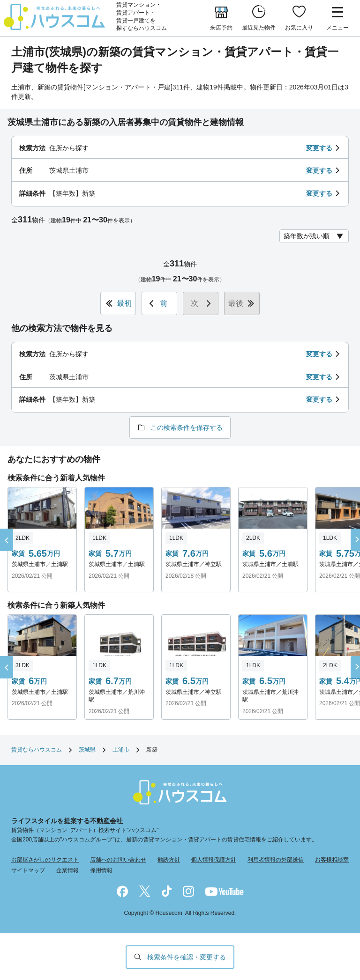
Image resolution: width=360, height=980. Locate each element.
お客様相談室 (332, 860)
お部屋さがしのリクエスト (45, 860)
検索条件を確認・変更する (187, 957)
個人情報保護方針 (214, 860)
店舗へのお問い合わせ (118, 860)
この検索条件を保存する (187, 427)
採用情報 (101, 870)
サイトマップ (28, 870)
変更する (319, 148)
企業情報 (67, 870)
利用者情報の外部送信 (276, 860)
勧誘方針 (169, 860)
